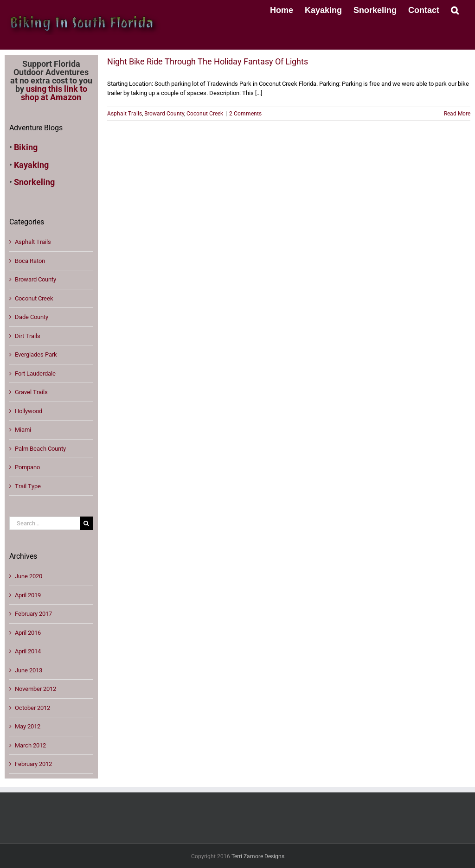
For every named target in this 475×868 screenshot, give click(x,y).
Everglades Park (36, 354)
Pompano (27, 467)
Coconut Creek (205, 114)
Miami (23, 430)
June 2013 (29, 670)
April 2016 (28, 633)
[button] (455, 9)
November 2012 (35, 689)
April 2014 (28, 651)
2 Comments (245, 114)
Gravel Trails (31, 392)
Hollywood (29, 411)
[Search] (87, 523)
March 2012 (30, 745)
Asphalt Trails (125, 114)
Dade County (32, 317)
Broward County (164, 114)
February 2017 (33, 614)
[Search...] (45, 523)
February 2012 (33, 764)
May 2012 (28, 726)
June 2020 (29, 576)
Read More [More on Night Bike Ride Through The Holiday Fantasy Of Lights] (457, 114)
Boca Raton (30, 261)
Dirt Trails (28, 336)
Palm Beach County (40, 449)
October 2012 (32, 708)
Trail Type (28, 486)
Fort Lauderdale (35, 373)
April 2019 (28, 595)
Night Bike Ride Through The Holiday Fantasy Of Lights (208, 61)
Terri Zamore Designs (258, 856)
